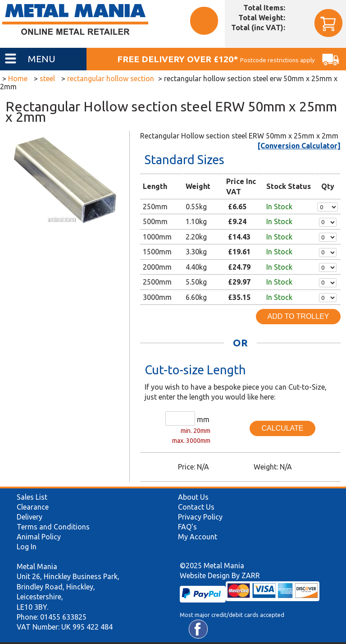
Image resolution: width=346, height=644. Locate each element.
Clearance (33, 507)
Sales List (32, 497)
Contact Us (196, 507)
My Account (198, 537)
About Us (193, 497)
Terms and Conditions (53, 527)
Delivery (30, 517)
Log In (27, 547)
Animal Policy (39, 537)
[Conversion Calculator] (299, 146)
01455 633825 (63, 617)
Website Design (205, 575)
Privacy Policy (200, 517)
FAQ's (187, 527)
